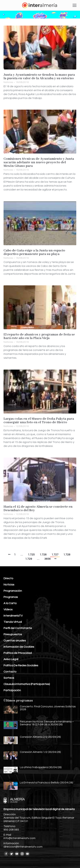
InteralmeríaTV (13, 616)
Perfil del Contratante (18, 628)
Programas (11, 597)
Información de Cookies (19, 647)
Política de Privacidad (18, 653)
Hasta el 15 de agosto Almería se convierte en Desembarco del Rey (38, 509)
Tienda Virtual (13, 622)
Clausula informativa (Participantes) (27, 684)
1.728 (67, 555)
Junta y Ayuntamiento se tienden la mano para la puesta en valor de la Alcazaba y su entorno (39, 77)
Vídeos (8, 609)
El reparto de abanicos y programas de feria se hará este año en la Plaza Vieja (39, 336)
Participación (12, 690)
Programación (13, 591)
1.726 (43, 555)
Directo (8, 578)
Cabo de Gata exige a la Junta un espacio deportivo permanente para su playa (34, 252)
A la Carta (10, 603)
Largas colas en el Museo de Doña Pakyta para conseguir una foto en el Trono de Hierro (39, 421)
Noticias (8, 82)
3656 (47, 559)
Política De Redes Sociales (21, 665)
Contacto (10, 672)
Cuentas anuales (15, 641)
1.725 (31, 555)
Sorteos (9, 678)
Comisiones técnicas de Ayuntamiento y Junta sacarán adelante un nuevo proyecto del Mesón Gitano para (39, 162)
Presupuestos (13, 634)
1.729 (29, 559)
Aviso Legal (11, 659)
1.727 (55, 555)
